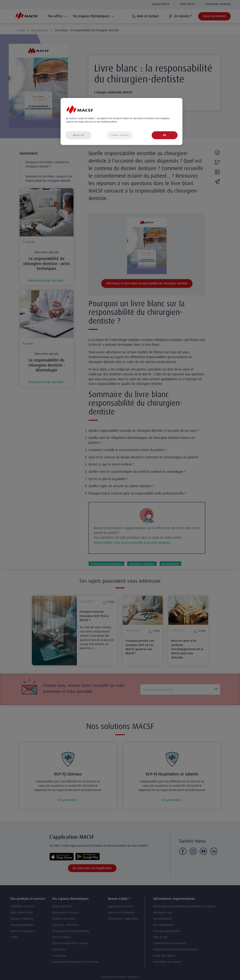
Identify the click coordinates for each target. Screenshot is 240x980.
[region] (121, 121)
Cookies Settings (119, 135)
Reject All (78, 135)
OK (164, 135)
